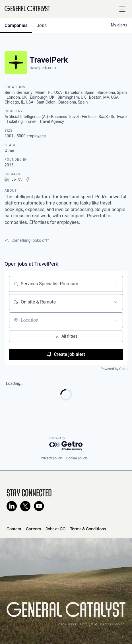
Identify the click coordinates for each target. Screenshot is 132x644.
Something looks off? (27, 240)
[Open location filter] (115, 320)
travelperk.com (43, 68)
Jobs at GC (55, 529)
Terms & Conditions (88, 529)
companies (16, 25)
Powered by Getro (114, 369)
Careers (33, 529)
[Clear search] (115, 284)
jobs (42, 25)
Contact (14, 529)
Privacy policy (51, 458)
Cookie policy (77, 458)
